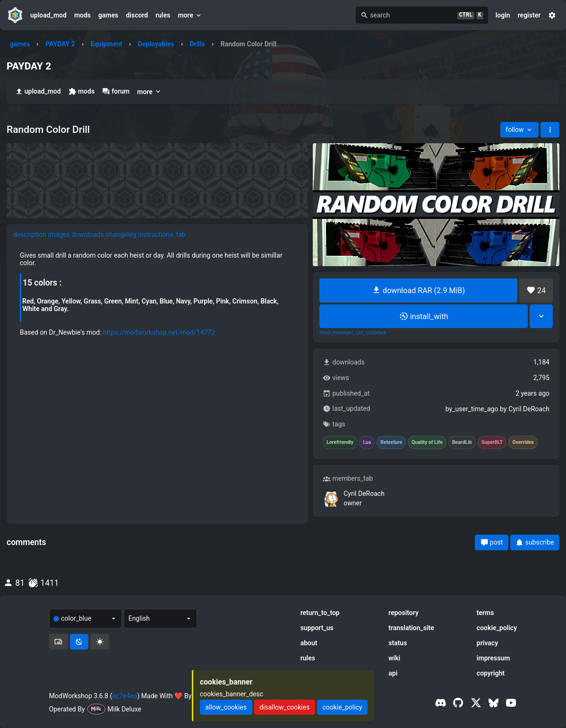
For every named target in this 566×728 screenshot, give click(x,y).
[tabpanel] (157, 294)
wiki (394, 658)
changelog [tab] (121, 234)
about (309, 643)
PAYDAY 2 (60, 44)
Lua (367, 442)
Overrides (523, 442)
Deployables (156, 44)
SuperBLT (492, 442)
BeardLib (462, 442)
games (108, 15)
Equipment (107, 44)
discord (137, 15)
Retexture (391, 442)
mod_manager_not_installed (352, 333)
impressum (493, 658)
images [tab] (59, 234)
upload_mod (48, 15)
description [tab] (30, 234)
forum (116, 91)
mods (82, 15)
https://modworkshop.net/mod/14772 (159, 332)
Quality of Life (427, 442)
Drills (197, 44)
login (503, 15)
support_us (317, 628)
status (398, 643)
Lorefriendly (340, 442)
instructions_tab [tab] (162, 234)
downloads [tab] (87, 234)
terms (485, 613)
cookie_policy (497, 628)
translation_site (411, 628)
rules (163, 15)
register (529, 15)
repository (403, 613)
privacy (487, 643)
